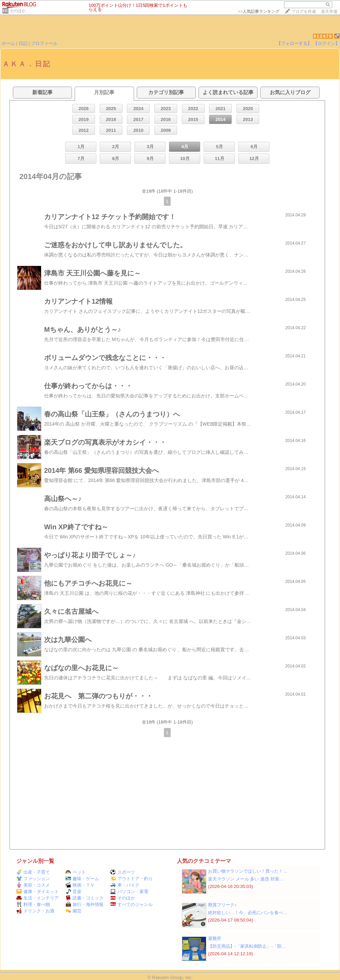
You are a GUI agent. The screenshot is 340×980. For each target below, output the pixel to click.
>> (259, 12)
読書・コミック (84, 898)
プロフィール (44, 43)
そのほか (18, 11)
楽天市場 (329, 12)
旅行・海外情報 (84, 904)
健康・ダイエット (37, 892)
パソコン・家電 (129, 892)
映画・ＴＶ (80, 885)
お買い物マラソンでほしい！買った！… (248, 871)
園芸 (73, 911)
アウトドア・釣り (131, 879)
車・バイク (125, 885)
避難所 (215, 938)
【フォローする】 (294, 43)
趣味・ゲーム (82, 879)
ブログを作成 (304, 12)
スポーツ (123, 872)
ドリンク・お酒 (35, 911)
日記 (23, 43)
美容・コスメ (33, 885)
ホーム (8, 43)
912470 (323, 36)
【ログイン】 (326, 43)
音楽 (73, 892)
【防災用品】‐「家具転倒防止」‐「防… (247, 946)
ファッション (33, 879)
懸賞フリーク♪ (222, 905)
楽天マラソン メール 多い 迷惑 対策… (246, 879)
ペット (76, 872)
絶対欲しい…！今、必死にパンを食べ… (248, 913)
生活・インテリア (37, 898)
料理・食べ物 (33, 904)
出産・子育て (33, 872)
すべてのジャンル (131, 904)
